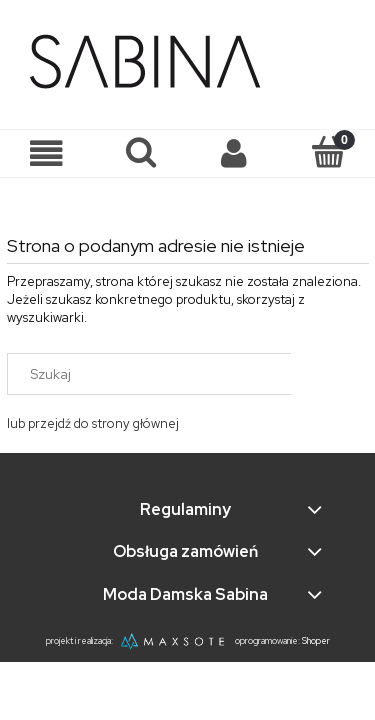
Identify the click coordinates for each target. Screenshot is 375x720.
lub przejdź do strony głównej (93, 423)
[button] (47, 153)
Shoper (316, 641)
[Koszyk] (328, 152)
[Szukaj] (141, 152)
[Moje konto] (235, 153)
